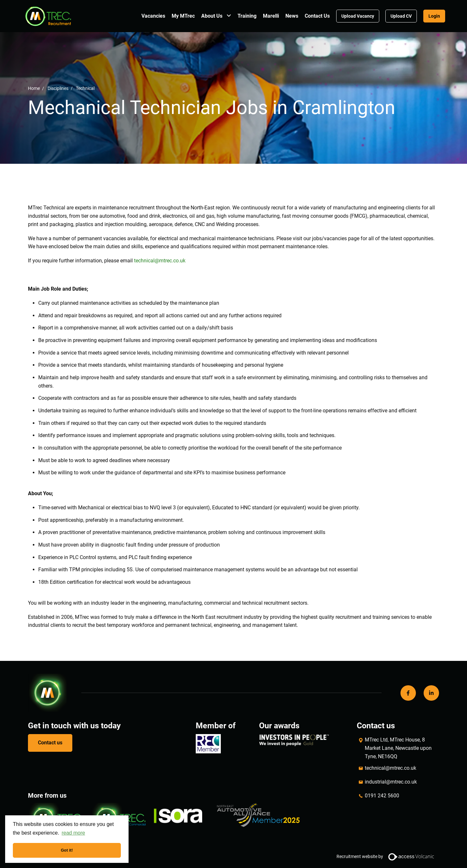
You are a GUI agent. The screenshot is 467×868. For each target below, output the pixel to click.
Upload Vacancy (358, 16)
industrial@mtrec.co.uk (391, 782)
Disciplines (58, 88)
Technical (85, 88)
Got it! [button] (67, 850)
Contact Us (317, 16)
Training (247, 16)
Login (434, 16)
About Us (212, 16)
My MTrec (183, 16)
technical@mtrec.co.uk (391, 768)
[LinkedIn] (431, 693)
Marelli (271, 16)
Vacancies (153, 16)
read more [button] (73, 833)
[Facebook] (408, 693)
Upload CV (401, 16)
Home (34, 88)
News (292, 16)
